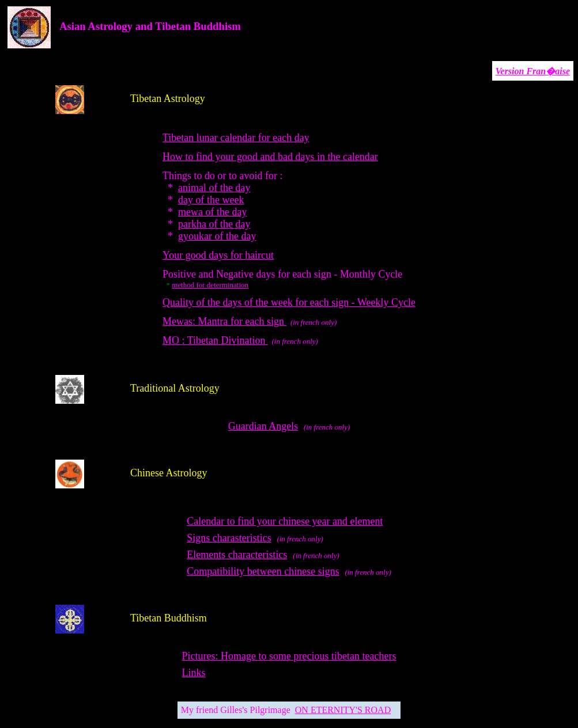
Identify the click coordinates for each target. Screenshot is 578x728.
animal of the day (214, 188)
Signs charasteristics (229, 538)
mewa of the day (212, 212)
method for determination (210, 285)
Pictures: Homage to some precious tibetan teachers (289, 656)
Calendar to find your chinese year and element (285, 521)
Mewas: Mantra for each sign (224, 321)
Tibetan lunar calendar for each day (236, 138)
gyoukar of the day (217, 236)
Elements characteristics (237, 555)
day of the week (211, 200)
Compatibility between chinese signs (263, 571)
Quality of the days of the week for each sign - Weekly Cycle (289, 302)
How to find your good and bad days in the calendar (270, 157)
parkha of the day (214, 224)
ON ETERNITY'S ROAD (343, 710)
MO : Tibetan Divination (215, 340)
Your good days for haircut (218, 255)
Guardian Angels (263, 426)
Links (194, 673)
